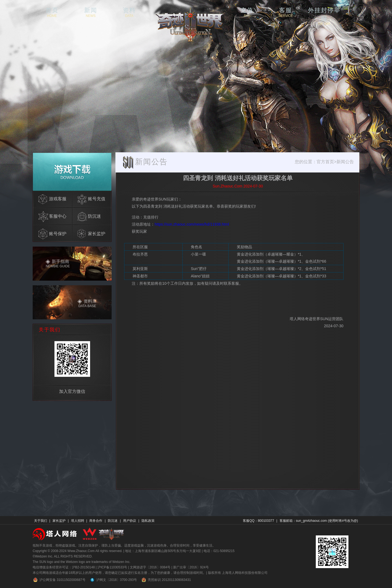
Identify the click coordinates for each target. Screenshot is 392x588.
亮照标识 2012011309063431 (166, 580)
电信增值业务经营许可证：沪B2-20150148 (64, 567)
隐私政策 (148, 521)
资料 (129, 12)
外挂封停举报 (324, 12)
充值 (247, 12)
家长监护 (59, 521)
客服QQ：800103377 (258, 521)
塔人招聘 (78, 521)
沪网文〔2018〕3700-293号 (113, 580)
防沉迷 (113, 521)
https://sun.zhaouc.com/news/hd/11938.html (192, 224)
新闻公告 (345, 162)
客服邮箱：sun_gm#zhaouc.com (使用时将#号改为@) (319, 521)
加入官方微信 (72, 391)
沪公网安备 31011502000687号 (59, 580)
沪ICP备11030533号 (112, 567)
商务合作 (96, 521)
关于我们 (41, 521)
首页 (52, 12)
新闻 (91, 12)
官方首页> (327, 162)
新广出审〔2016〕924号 (191, 567)
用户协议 (130, 521)
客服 (286, 12)
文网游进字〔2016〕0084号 (150, 567)
